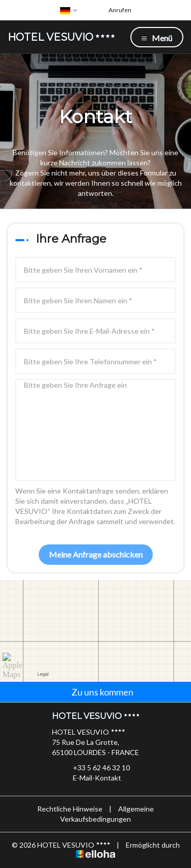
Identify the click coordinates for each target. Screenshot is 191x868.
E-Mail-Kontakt (91, 778)
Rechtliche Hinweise (70, 809)
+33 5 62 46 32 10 (95, 768)
